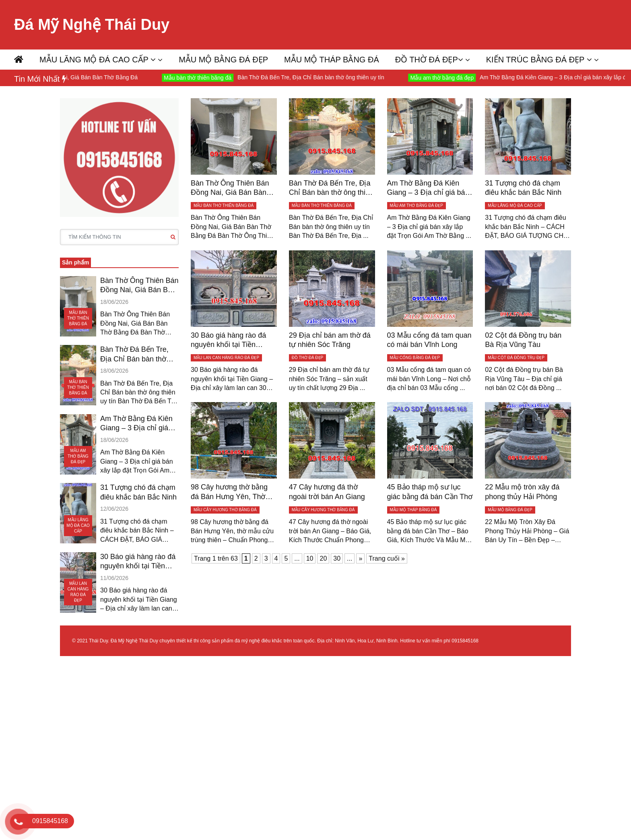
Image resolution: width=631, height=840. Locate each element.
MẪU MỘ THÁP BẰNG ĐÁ (332, 60)
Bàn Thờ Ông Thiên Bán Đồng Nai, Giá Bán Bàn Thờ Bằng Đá (139, 286)
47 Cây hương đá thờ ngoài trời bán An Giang (327, 492)
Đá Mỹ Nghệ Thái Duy (92, 25)
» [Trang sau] (360, 558)
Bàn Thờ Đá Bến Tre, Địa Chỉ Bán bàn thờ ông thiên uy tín (319, 77)
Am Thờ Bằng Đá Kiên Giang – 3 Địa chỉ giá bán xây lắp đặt (136, 424)
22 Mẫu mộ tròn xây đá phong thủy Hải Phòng (522, 492)
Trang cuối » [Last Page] (387, 558)
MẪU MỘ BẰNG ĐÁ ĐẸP (223, 60)
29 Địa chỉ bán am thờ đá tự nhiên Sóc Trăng (330, 340)
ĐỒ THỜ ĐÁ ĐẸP (429, 60)
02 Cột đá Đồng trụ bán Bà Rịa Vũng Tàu (523, 340)
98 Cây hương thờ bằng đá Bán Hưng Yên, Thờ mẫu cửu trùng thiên (229, 492)
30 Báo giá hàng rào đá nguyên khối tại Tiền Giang (138, 562)
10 (310, 558)
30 (337, 558)
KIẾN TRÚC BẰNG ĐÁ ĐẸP (539, 60)
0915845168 (465, 641)
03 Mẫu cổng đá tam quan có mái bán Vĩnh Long (429, 340)
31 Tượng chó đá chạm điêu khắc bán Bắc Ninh (138, 492)
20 (323, 558)
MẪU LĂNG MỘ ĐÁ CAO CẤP (98, 60)
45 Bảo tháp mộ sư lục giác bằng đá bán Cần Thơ (430, 492)
